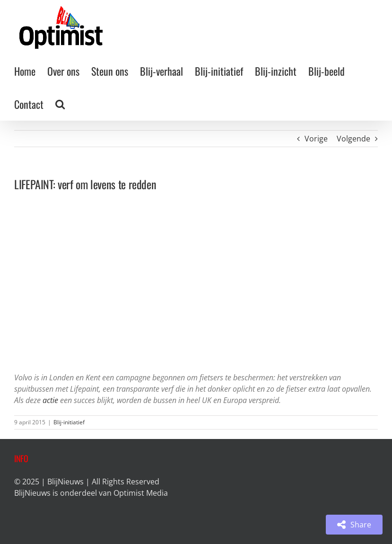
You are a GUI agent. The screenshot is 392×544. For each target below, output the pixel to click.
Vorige (316, 139)
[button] (60, 104)
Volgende (353, 139)
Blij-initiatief (69, 422)
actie (50, 400)
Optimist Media (141, 493)
